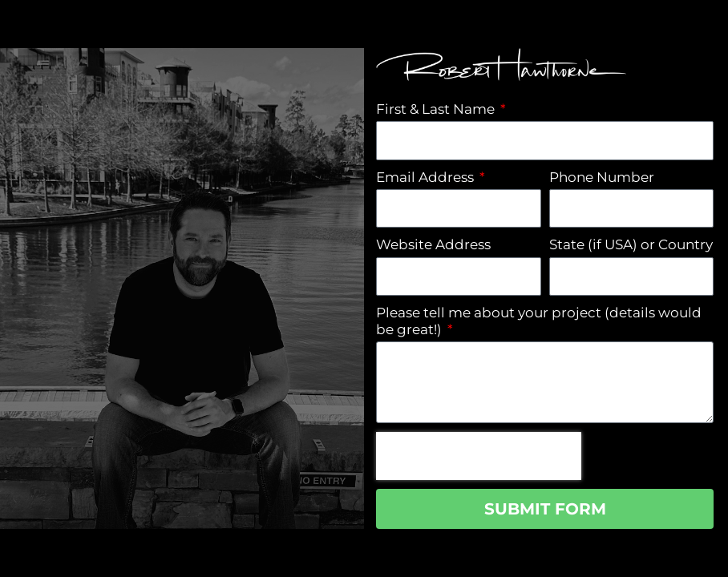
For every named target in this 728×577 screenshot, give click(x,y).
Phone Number (602, 177)
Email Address (427, 177)
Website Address (433, 244)
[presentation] (479, 456)
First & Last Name (437, 109)
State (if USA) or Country (631, 244)
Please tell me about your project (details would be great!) (539, 321)
